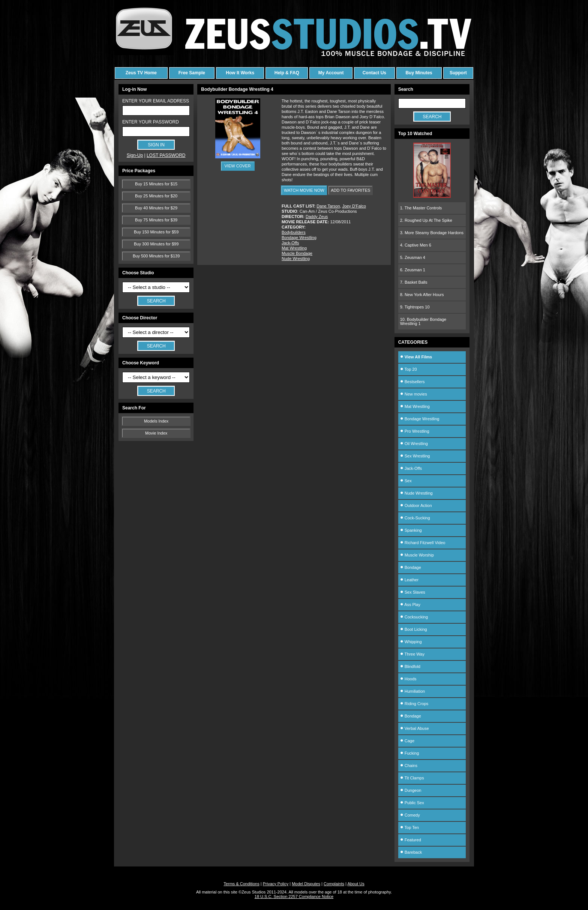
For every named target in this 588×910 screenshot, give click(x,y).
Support (458, 73)
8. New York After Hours (422, 295)
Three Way (412, 654)
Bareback (411, 852)
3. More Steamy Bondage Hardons (432, 233)
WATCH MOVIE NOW (304, 190)
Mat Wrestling (294, 248)
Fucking (410, 753)
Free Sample (192, 73)
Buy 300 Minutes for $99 (156, 244)
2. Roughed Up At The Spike (426, 220)
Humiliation (412, 691)
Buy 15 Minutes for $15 (156, 184)
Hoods (408, 679)
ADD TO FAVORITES (350, 190)
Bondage (411, 567)
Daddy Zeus (317, 217)
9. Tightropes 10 (415, 307)
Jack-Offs (290, 243)
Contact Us (374, 73)
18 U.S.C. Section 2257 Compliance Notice (294, 896)
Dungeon (411, 790)
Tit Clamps (412, 778)
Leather (409, 580)
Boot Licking (414, 629)
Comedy (410, 815)
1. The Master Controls (421, 208)
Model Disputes (306, 884)
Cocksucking (414, 617)
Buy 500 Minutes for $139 (156, 256)
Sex (406, 481)
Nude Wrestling (296, 259)
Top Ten (409, 827)
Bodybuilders (294, 232)
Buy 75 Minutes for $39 (156, 220)
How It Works (240, 73)
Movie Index (156, 433)
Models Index (156, 421)
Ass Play (410, 605)
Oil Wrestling (414, 444)
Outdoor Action (416, 505)
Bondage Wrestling (299, 238)
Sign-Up (135, 155)
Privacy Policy (276, 884)
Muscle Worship (417, 555)
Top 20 (409, 369)
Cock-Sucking (415, 518)
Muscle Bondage (297, 253)
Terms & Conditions (241, 884)
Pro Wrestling (415, 431)
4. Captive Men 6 (416, 245)
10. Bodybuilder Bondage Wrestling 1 (423, 321)
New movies (414, 394)
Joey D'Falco (354, 206)
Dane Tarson (328, 206)
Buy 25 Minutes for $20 (156, 196)
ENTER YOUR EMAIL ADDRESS (156, 101)
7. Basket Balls (414, 282)
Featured (411, 840)
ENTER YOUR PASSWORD (151, 122)
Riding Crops (414, 704)
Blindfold (410, 666)
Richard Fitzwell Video (423, 543)
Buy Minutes (419, 73)
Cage (407, 741)
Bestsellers (412, 382)
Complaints (334, 884)
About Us (356, 884)
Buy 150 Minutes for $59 (156, 232)
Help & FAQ (287, 73)
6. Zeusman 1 (413, 270)
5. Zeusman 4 (413, 257)
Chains (409, 766)
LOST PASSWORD (166, 155)
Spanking (411, 530)
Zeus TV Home (141, 73)
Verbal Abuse (415, 728)
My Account (331, 73)
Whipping (411, 642)
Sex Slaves (413, 592)
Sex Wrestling (415, 456)
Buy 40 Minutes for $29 (156, 208)
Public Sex (412, 803)
